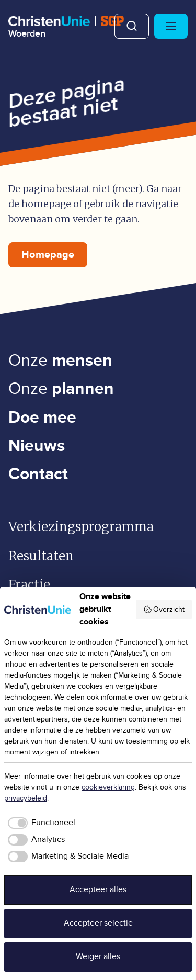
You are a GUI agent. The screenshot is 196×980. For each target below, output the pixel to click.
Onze (60, 361)
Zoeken (132, 26)
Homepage (48, 255)
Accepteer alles (98, 890)
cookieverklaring (108, 787)
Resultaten (41, 556)
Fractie (29, 585)
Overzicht (164, 610)
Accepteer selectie (98, 923)
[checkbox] (40, 823)
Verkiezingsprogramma (81, 527)
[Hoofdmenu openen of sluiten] (171, 26)
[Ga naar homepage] (66, 27)
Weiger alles (98, 957)
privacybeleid (26, 798)
